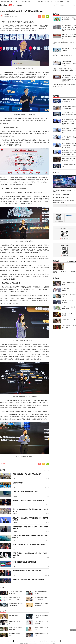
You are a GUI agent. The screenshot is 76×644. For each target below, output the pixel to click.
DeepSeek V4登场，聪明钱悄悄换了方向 (25, 492)
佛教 (52, 1)
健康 (14, 5)
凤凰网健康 (6, 15)
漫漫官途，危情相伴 (70, 271)
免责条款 (47, 641)
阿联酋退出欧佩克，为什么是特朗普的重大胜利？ (28, 474)
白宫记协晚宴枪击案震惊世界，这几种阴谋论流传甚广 (29, 579)
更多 (61, 2)
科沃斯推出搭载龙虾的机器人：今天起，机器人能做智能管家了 (64, 201)
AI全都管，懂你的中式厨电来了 (62, 198)
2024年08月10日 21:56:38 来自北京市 (12, 17)
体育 (26, 1)
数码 (58, 1)
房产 (36, 1)
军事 (42, 1)
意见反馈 (53, 641)
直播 (11, 1)
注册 (66, 1)
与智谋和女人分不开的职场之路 (59, 272)
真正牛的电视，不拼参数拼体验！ (62, 195)
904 (48, 558)
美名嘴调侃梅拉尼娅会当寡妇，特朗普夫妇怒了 (27, 571)
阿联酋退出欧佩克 (18, 483)
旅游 (48, 1)
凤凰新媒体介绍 (10, 641)
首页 (2, 1)
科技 (39, 1)
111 (48, 487)
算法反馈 (47, 470)
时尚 (29, 1)
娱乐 (23, 1)
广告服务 (31, 641)
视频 (8, 1)
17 (48, 540)
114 (48, 575)
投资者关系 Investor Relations (21, 641)
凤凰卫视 (16, 1)
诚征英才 (36, 641)
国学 (55, 1)
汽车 (32, 1)
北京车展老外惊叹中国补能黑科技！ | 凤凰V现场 (64, 191)
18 (48, 549)
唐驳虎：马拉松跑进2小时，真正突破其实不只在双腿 (29, 544)
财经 (20, 1)
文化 (45, 1)
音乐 (70, 261)
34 (48, 479)
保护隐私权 (42, 641)
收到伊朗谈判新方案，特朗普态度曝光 (24, 562)
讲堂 (67, 261)
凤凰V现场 (57, 172)
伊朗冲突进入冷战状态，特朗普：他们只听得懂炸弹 (28, 500)
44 (48, 505)
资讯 (5, 1)
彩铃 (72, 261)
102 (48, 567)
